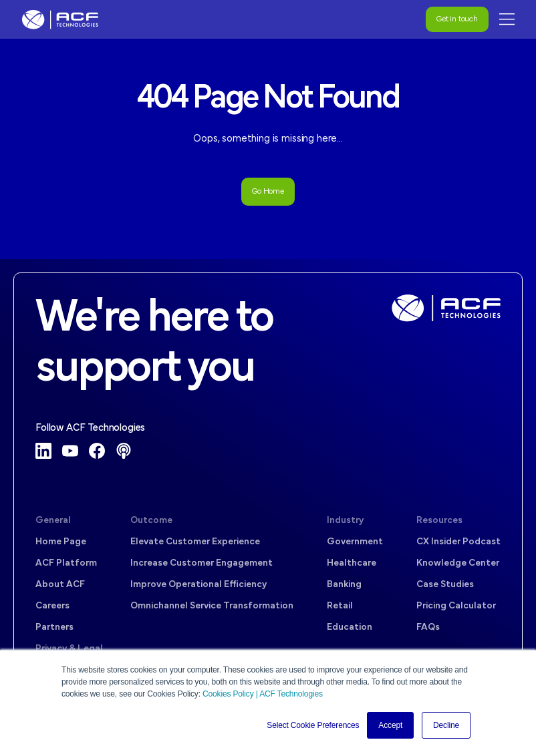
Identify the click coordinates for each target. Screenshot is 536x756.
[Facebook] (97, 451)
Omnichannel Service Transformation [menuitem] (212, 606)
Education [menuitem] (350, 627)
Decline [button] (446, 725)
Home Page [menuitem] (61, 542)
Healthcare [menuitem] (352, 563)
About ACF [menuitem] (60, 585)
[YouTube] (70, 451)
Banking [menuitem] (344, 585)
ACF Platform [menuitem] (66, 563)
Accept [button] (390, 725)
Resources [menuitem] (439, 521)
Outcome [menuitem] (151, 521)
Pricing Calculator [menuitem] (456, 606)
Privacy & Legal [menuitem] (69, 649)
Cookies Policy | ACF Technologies (263, 694)
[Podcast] (124, 451)
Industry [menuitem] (345, 521)
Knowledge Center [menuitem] (458, 563)
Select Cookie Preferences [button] (313, 725)
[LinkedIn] (43, 451)
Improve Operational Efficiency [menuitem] (198, 585)
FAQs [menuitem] (428, 627)
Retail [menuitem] (340, 606)
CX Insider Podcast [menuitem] (458, 542)
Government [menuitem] (355, 542)
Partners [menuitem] (54, 627)
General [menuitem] (53, 521)
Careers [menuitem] (52, 606)
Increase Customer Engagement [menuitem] (202, 563)
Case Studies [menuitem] (445, 585)
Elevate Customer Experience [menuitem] (195, 542)
